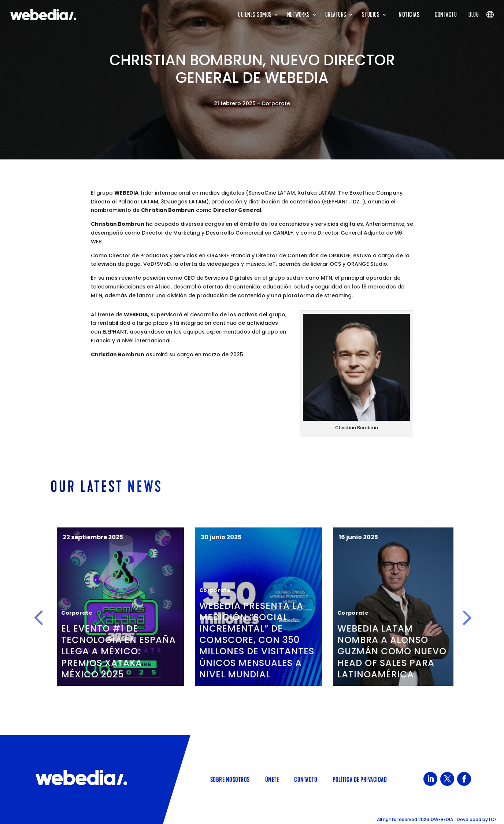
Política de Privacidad (360, 779)
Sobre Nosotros (230, 779)
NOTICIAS (409, 15)
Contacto (446, 15)
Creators (336, 15)
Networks (299, 15)
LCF (493, 819)
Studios (371, 15)
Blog (474, 15)
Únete (272, 779)
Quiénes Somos (255, 15)
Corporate (276, 103)
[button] (38, 618)
